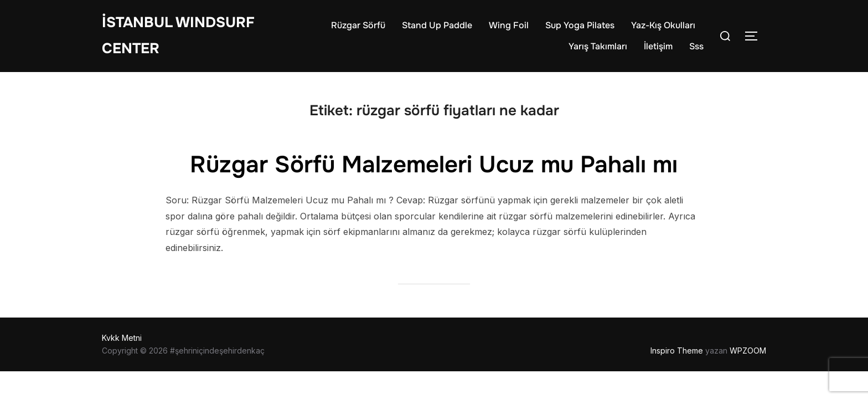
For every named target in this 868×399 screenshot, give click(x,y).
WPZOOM (748, 351)
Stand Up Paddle (437, 25)
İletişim (658, 46)
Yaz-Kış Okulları (663, 25)
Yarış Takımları (598, 46)
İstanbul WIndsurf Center (178, 35)
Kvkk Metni (122, 338)
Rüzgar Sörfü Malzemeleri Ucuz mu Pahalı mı (434, 165)
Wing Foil (509, 25)
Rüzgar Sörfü (358, 25)
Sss (696, 46)
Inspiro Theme (677, 351)
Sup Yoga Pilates (580, 25)
